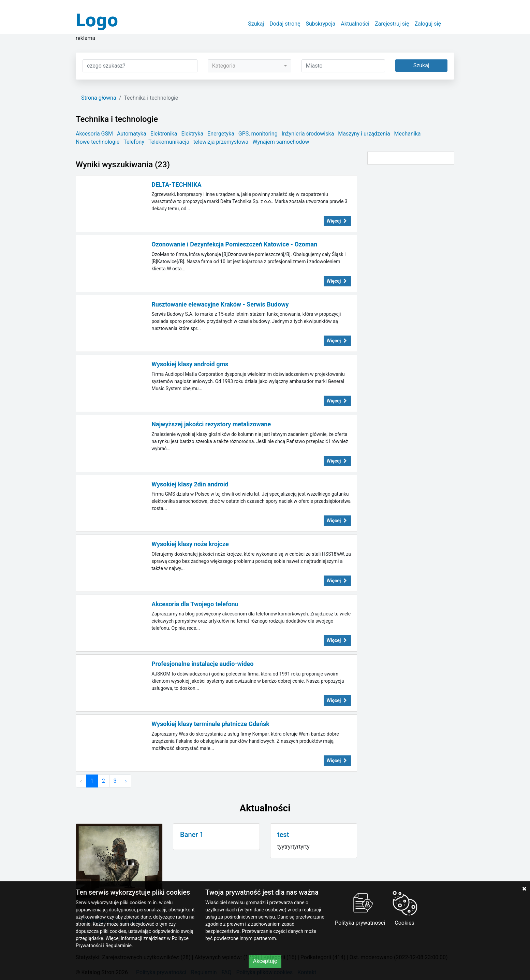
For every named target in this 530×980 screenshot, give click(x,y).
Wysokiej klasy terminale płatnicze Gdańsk (210, 724)
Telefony (134, 142)
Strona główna (99, 98)
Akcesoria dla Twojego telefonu (195, 604)
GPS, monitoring (258, 134)
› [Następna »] (126, 781)
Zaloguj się (428, 24)
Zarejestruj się (392, 24)
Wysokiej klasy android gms (190, 364)
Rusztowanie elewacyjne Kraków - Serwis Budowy (220, 304)
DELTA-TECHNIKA (176, 184)
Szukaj (256, 24)
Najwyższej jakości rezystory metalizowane (211, 424)
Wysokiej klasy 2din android (190, 484)
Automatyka (132, 134)
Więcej (338, 221)
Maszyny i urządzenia (364, 134)
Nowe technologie (98, 142)
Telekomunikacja (169, 142)
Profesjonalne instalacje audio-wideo (202, 664)
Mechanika (408, 134)
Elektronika (164, 134)
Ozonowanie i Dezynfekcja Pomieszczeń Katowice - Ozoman (234, 244)
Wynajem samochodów (281, 142)
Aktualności (355, 24)
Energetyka (221, 134)
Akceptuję (265, 961)
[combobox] (249, 66)
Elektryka (192, 134)
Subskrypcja (321, 24)
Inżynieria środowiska (308, 134)
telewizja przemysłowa (221, 142)
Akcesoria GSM (94, 134)
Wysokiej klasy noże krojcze (190, 544)
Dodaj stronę (285, 24)
